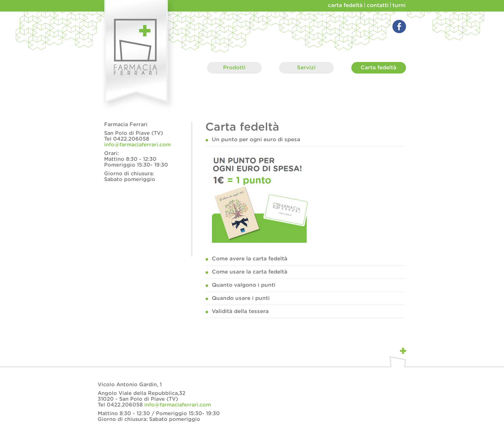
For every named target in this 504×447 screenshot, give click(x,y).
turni (399, 5)
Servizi (306, 68)
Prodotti (234, 68)
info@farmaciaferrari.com (137, 145)
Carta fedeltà (379, 68)
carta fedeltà (345, 5)
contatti (378, 5)
